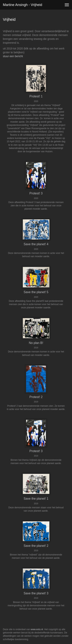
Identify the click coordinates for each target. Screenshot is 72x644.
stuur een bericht (13, 56)
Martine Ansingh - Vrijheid (22, 5)
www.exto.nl (37, 629)
